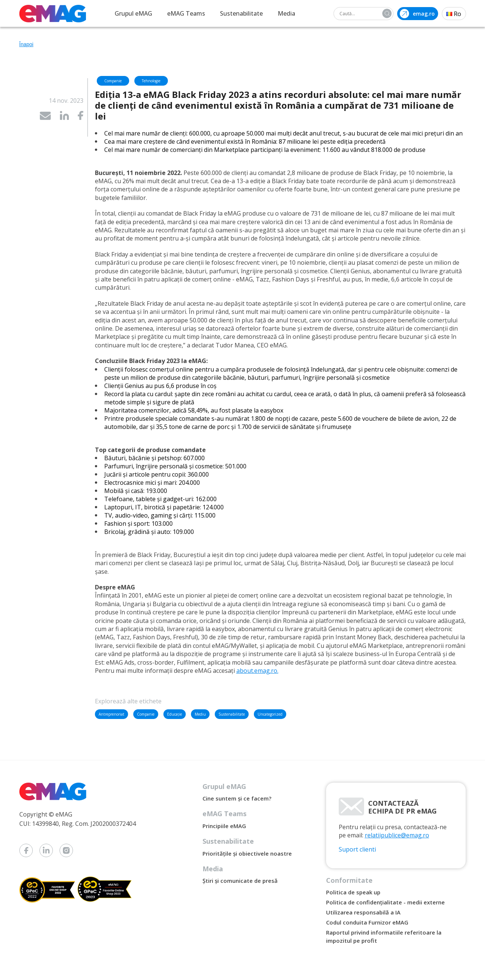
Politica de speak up (353, 892)
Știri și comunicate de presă (240, 881)
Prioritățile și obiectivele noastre (247, 853)
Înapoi (26, 44)
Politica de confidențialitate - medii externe (385, 902)
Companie (146, 714)
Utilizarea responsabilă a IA (363, 912)
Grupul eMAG (133, 13)
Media (286, 13)
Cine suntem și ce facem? (237, 798)
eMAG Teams (186, 13)
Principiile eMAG (224, 826)
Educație (175, 714)
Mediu (200, 714)
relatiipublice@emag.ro (397, 835)
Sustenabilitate (241, 13)
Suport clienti (357, 849)
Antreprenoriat (111, 714)
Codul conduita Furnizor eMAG (367, 922)
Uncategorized (270, 714)
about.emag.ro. (257, 671)
